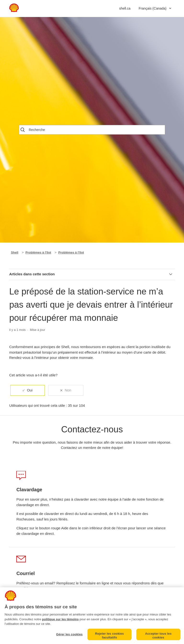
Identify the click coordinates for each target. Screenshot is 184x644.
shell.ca (125, 8)
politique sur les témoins (60, 619)
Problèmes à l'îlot (38, 252)
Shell (14, 252)
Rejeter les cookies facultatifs (109, 636)
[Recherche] (92, 130)
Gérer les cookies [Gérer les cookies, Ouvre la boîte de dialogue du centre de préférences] (69, 634)
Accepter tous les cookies (158, 636)
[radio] (27, 390)
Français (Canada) (153, 8)
